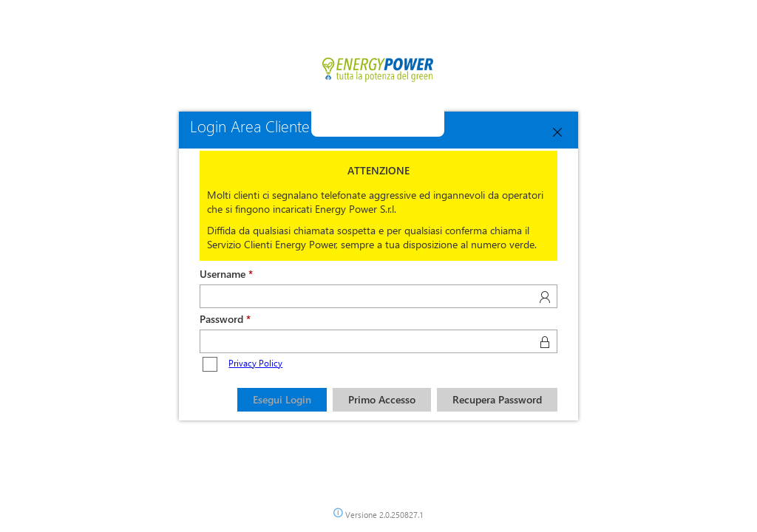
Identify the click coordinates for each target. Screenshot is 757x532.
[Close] (557, 132)
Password (221, 319)
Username (223, 274)
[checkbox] (210, 365)
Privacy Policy (255, 363)
